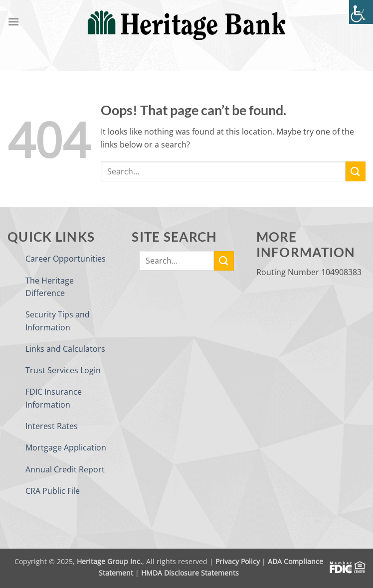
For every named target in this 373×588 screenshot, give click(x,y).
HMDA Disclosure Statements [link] (190, 573)
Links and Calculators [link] (65, 349)
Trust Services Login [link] (63, 370)
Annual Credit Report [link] (65, 469)
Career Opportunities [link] (66, 259)
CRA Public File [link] (53, 491)
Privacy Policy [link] (238, 561)
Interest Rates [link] (52, 426)
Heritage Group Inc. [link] (109, 561)
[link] (361, 12)
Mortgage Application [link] (66, 447)
